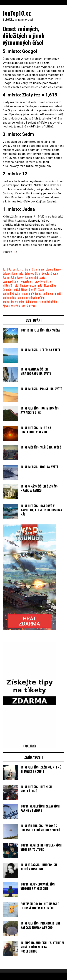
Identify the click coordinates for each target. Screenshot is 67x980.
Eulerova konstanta (13, 273)
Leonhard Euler (11, 281)
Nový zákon (50, 286)
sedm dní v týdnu (32, 294)
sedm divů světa (12, 294)
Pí (35, 290)
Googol (55, 273)
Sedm (41, 290)
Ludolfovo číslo (43, 281)
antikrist (18, 269)
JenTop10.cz (17, 13)
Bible (27, 269)
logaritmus (27, 281)
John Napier (17, 278)
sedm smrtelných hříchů (31, 298)
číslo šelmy (38, 269)
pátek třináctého (23, 290)
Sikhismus (32, 302)
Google (45, 273)
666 (9, 269)
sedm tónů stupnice (13, 302)
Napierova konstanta (31, 286)
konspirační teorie (35, 278)
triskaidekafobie (48, 302)
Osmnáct (8, 290)
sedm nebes (9, 298)
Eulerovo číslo (32, 273)
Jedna (6, 278)
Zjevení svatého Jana (14, 306)
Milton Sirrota (10, 286)
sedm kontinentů (52, 294)
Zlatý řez (32, 306)
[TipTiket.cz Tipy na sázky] (29, 746)
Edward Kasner (54, 269)
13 (4, 269)
